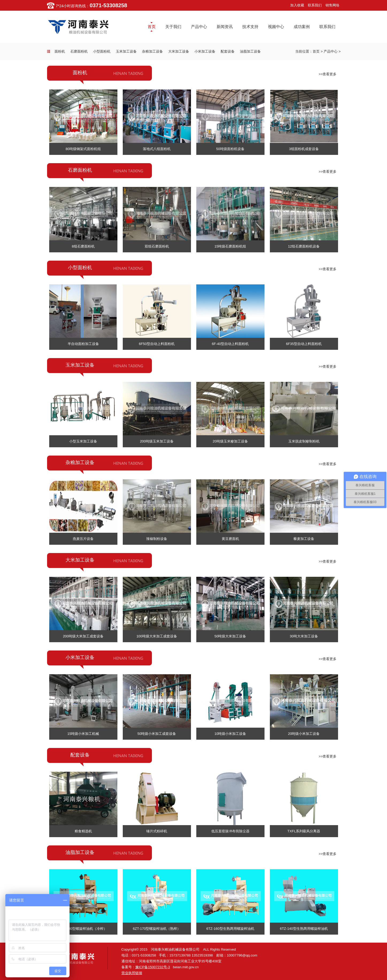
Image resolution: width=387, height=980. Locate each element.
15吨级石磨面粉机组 (230, 246)
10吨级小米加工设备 (230, 734)
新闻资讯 (225, 27)
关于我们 (173, 27)
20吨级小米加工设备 (304, 734)
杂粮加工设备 (152, 51)
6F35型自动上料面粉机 (304, 344)
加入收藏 (297, 5)
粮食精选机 (83, 831)
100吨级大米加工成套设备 (157, 636)
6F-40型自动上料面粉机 (230, 344)
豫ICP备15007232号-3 (153, 967)
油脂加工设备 (250, 51)
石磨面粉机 (79, 51)
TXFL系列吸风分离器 (304, 831)
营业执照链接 (132, 973)
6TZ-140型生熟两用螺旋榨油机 (304, 929)
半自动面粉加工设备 (83, 344)
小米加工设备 (205, 51)
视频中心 (276, 27)
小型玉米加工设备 (83, 441)
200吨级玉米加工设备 (157, 441)
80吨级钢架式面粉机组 (83, 149)
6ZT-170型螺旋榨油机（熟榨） (157, 929)
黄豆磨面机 (230, 539)
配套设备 (228, 51)
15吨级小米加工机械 (83, 734)
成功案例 (302, 27)
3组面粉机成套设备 (304, 149)
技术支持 (250, 27)
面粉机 (60, 51)
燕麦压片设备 (83, 539)
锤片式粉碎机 (157, 831)
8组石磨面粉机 (83, 246)
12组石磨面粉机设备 (304, 246)
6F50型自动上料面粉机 (157, 344)
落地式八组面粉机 (157, 149)
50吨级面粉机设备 (230, 149)
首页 (152, 27)
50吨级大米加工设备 (230, 636)
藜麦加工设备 (304, 539)
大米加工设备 (179, 51)
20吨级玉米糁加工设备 (230, 441)
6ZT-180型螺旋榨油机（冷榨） (83, 929)
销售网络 (332, 5)
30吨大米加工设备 (304, 636)
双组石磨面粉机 (157, 246)
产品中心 (199, 27)
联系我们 (315, 5)
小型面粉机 (102, 51)
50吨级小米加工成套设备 (157, 734)
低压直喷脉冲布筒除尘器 (230, 831)
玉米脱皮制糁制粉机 (304, 441)
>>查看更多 (327, 74)
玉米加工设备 (126, 51)
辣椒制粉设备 (157, 539)
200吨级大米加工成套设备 (83, 636)
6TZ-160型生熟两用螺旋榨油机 (230, 929)
